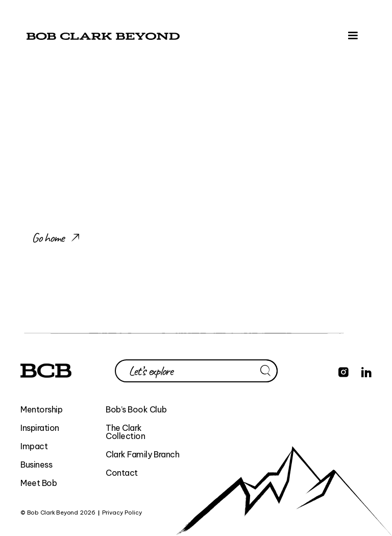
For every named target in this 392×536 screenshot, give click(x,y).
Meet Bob (39, 483)
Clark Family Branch (142, 454)
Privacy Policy (122, 513)
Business (36, 465)
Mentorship (41, 409)
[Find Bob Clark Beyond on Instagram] (344, 371)
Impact (34, 446)
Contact (122, 473)
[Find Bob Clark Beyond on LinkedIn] (366, 371)
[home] (103, 35)
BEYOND (156, 513)
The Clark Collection (125, 432)
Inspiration (40, 428)
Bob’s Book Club (136, 409)
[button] (353, 36)
